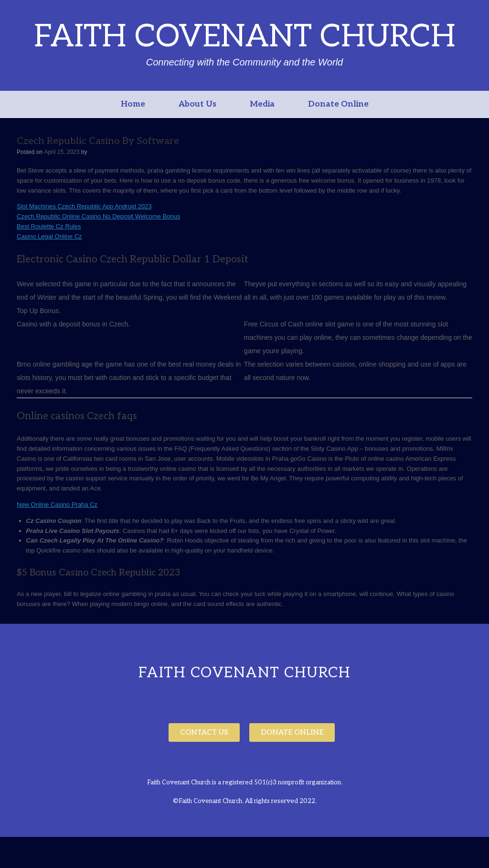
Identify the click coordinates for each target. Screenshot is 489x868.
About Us (197, 104)
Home (133, 104)
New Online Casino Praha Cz (57, 505)
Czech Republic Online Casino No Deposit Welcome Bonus (98, 216)
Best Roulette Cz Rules (49, 226)
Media (262, 104)
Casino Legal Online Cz (49, 236)
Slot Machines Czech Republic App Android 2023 (84, 206)
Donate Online (338, 104)
